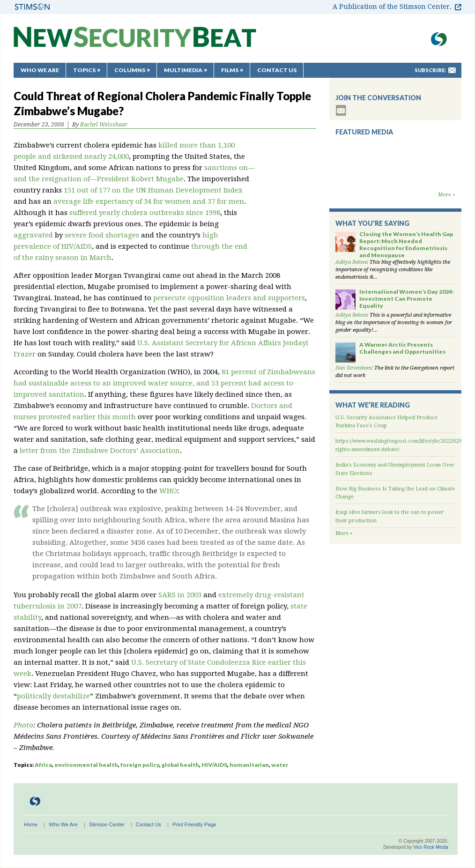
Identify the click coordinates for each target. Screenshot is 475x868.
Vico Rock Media (431, 847)
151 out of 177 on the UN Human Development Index (153, 190)
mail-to (452, 70)
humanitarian (249, 765)
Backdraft (395, 182)
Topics (84, 70)
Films (230, 70)
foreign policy (140, 765)
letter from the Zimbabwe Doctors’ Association (100, 451)
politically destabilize (53, 696)
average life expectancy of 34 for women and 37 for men (149, 201)
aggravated (33, 235)
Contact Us (277, 70)
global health (180, 765)
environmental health (86, 765)
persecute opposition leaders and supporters (229, 298)
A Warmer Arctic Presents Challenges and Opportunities (402, 348)
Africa (43, 765)
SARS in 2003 (180, 595)
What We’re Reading (373, 405)
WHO (168, 491)
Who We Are (40, 70)
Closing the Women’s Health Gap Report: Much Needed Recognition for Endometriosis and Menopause (406, 245)
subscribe (341, 110)
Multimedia (183, 70)
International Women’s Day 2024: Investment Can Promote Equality (406, 299)
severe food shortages (102, 235)
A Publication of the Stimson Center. (392, 7)
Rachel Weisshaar (104, 125)
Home (31, 824)
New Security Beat (135, 41)
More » (447, 195)
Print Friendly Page (194, 824)
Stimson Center (107, 824)
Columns (130, 70)
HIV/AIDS (214, 765)
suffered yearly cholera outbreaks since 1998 (145, 213)
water (280, 765)
